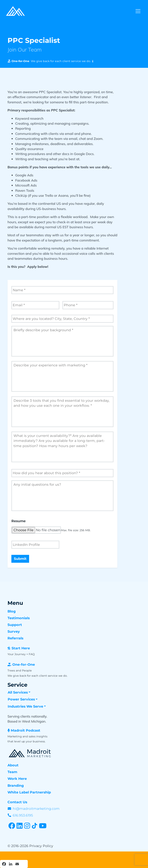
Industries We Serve (25, 706)
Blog (12, 611)
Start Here (21, 648)
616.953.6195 (23, 815)
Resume (18, 521)
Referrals (15, 638)
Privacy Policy (41, 846)
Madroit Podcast (26, 730)
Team (12, 772)
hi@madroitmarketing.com (36, 809)
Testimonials (19, 618)
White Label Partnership (29, 792)
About (13, 765)
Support (15, 625)
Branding (16, 785)
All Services (18, 692)
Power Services (21, 699)
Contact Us (17, 802)
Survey (14, 631)
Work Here (17, 779)
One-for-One (24, 664)
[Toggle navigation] (138, 11)
